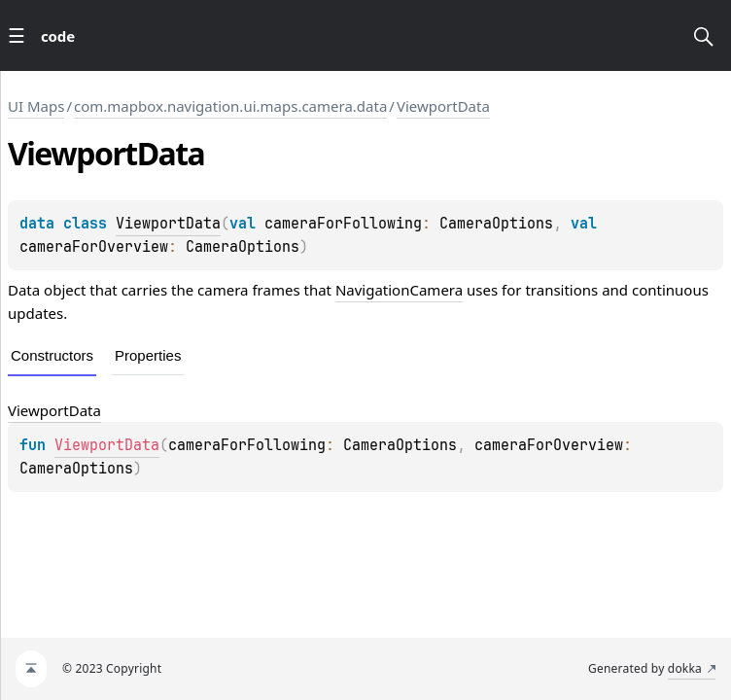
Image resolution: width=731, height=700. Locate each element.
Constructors (52, 355)
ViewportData (443, 106)
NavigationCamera (399, 290)
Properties (148, 355)
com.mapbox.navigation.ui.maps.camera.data (230, 106)
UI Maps (36, 106)
